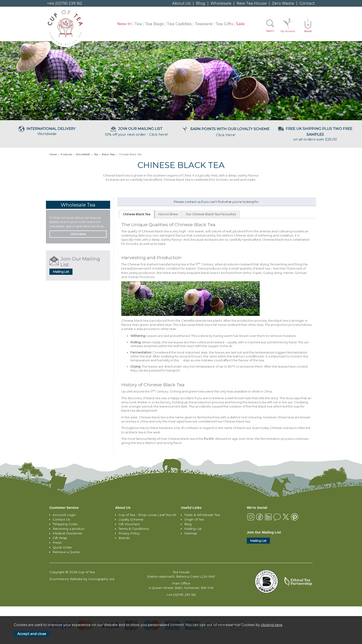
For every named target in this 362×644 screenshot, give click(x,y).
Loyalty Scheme (131, 519)
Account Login (64, 515)
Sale (240, 24)
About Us (181, 3)
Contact (307, 3)
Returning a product (69, 529)
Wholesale (221, 3)
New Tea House (252, 3)
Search (270, 31)
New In (124, 24)
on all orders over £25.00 (315, 134)
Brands (124, 538)
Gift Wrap (60, 538)
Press (57, 542)
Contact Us (61, 519)
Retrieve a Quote (66, 552)
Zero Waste (283, 3)
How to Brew (168, 214)
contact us (193, 202)
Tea (138, 24)
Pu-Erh (209, 439)
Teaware (204, 24)
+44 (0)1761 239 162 (65, 3)
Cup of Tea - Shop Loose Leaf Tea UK (147, 515)
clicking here (272, 625)
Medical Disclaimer (68, 533)
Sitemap (191, 533)
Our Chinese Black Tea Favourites (211, 214)
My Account (288, 31)
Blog (201, 3)
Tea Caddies (179, 24)
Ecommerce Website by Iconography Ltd (82, 579)
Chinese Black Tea (137, 214)
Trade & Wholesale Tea (202, 515)
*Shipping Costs (65, 524)
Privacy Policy (129, 533)
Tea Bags (154, 24)
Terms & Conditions (134, 529)
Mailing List (61, 272)
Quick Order (62, 547)
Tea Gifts (224, 24)
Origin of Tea (194, 519)
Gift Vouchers (129, 524)
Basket (308, 28)
